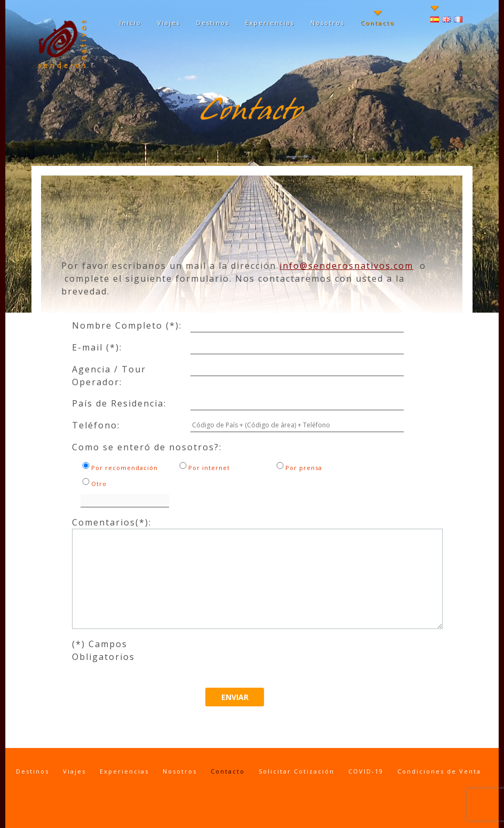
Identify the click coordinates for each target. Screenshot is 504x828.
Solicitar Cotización (297, 771)
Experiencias (270, 23)
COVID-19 (366, 771)
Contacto (378, 23)
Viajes (169, 23)
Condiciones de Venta (439, 771)
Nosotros (327, 23)
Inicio (130, 23)
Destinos (213, 23)
